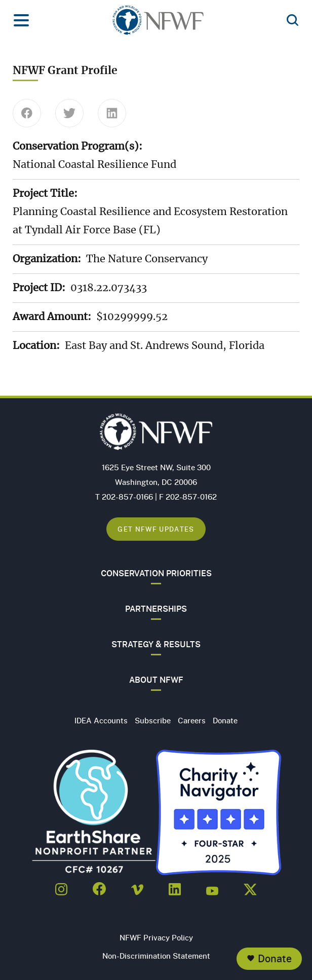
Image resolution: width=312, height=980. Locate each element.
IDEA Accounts (101, 720)
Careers (192, 720)
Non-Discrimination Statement (156, 956)
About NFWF (156, 680)
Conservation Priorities (156, 573)
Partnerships (156, 609)
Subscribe (153, 720)
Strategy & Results (156, 644)
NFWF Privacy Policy (156, 937)
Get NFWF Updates (156, 529)
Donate (275, 958)
